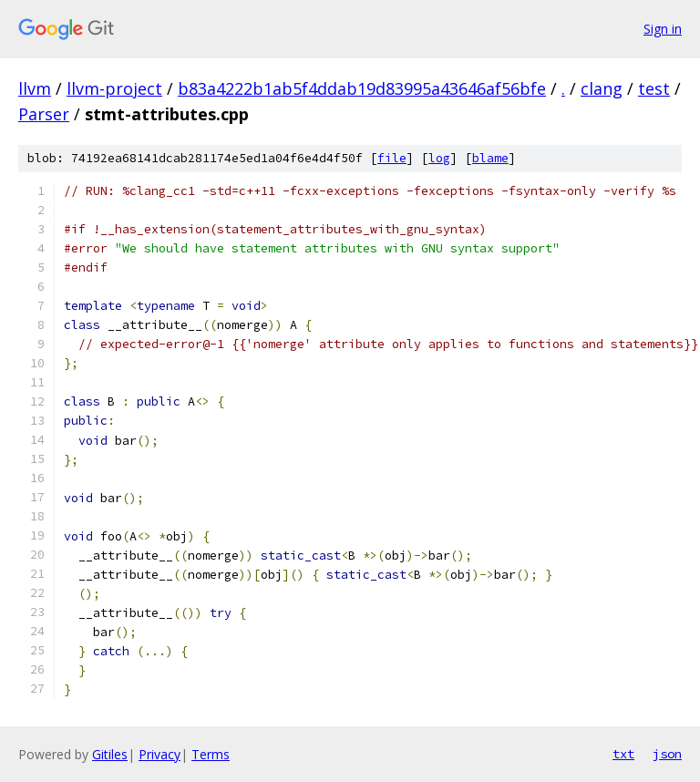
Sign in (663, 29)
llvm (35, 88)
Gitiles (110, 754)
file (392, 158)
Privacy (160, 754)
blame (490, 158)
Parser (44, 114)
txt (623, 754)
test (654, 88)
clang (602, 88)
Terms (211, 754)
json (667, 754)
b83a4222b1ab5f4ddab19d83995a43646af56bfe (362, 88)
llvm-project (114, 88)
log (439, 158)
